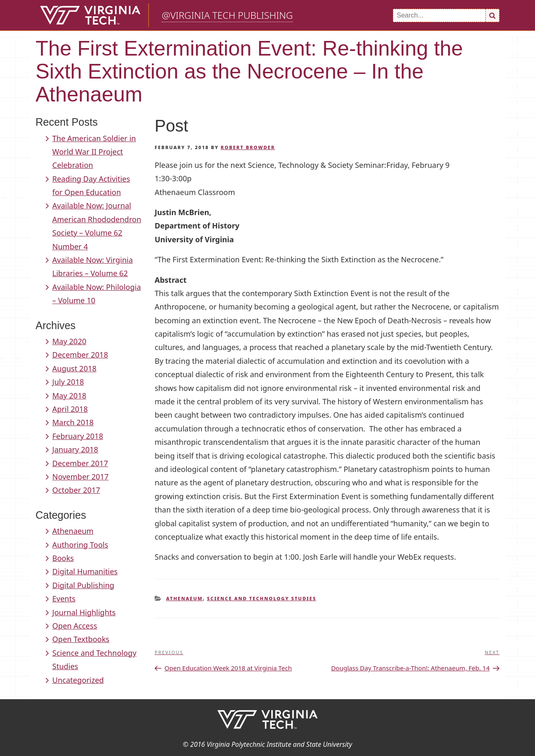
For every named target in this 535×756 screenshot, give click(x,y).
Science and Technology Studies (261, 598)
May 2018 (69, 396)
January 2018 (75, 449)
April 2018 (70, 409)
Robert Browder (248, 147)
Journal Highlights (84, 612)
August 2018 (74, 368)
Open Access (75, 626)
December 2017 (80, 463)
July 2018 (68, 382)
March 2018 (73, 422)
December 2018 (80, 355)
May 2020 (69, 341)
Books (63, 558)
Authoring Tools (80, 545)
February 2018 (78, 436)
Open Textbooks (81, 639)
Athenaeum (73, 531)
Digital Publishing (83, 585)
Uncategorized (78, 680)
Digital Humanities (85, 571)
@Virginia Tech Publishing (227, 15)
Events (64, 599)
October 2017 (76, 490)
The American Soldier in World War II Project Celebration (94, 152)
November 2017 (80, 477)
